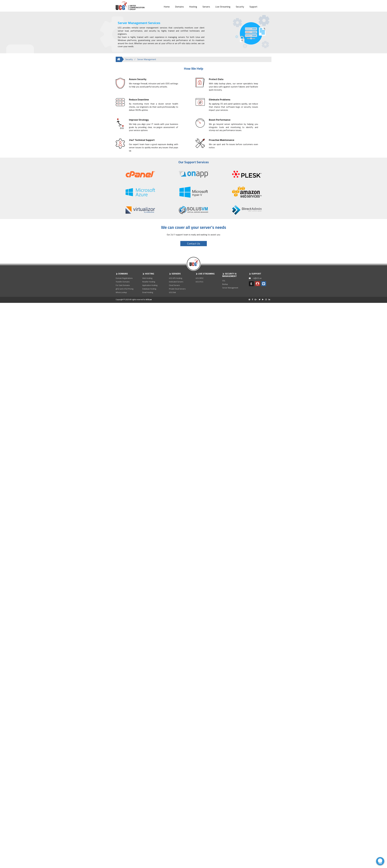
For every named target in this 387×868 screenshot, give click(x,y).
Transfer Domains (123, 282)
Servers (206, 6)
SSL (224, 281)
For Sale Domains (123, 285)
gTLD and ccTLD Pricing (125, 289)
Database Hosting (149, 289)
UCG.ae (149, 299)
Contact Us (194, 244)
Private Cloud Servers (177, 289)
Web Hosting (147, 278)
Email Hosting (148, 292)
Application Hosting (150, 285)
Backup (225, 284)
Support (253, 6)
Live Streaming (223, 6)
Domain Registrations (124, 278)
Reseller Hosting (149, 282)
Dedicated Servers (176, 282)
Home (167, 6)
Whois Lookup (121, 292)
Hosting (193, 6)
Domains (179, 6)
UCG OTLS (199, 282)
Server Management (230, 288)
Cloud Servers (174, 285)
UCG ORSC (200, 278)
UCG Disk (172, 292)
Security (240, 6)
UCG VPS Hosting (176, 278)
